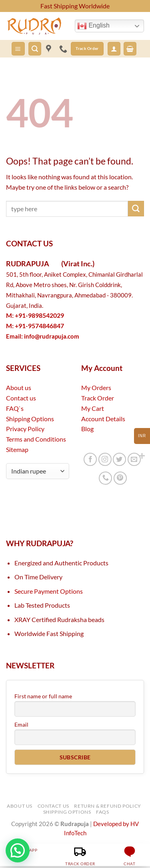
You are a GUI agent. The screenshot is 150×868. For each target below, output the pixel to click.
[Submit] (136, 209)
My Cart (93, 408)
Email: (43, 336)
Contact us (21, 398)
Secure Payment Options (49, 591)
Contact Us (53, 806)
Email (21, 724)
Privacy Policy (25, 429)
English (93, 26)
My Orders (96, 387)
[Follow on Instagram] (105, 459)
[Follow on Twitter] (119, 459)
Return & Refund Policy (108, 806)
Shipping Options (30, 419)
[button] (18, 49)
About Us (20, 806)
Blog (87, 429)
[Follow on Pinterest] (120, 478)
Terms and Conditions (36, 439)
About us (19, 387)
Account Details (103, 419)
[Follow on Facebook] (90, 459)
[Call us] (105, 478)
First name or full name (43, 696)
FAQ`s (15, 408)
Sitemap (17, 449)
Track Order (98, 398)
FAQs (102, 812)
